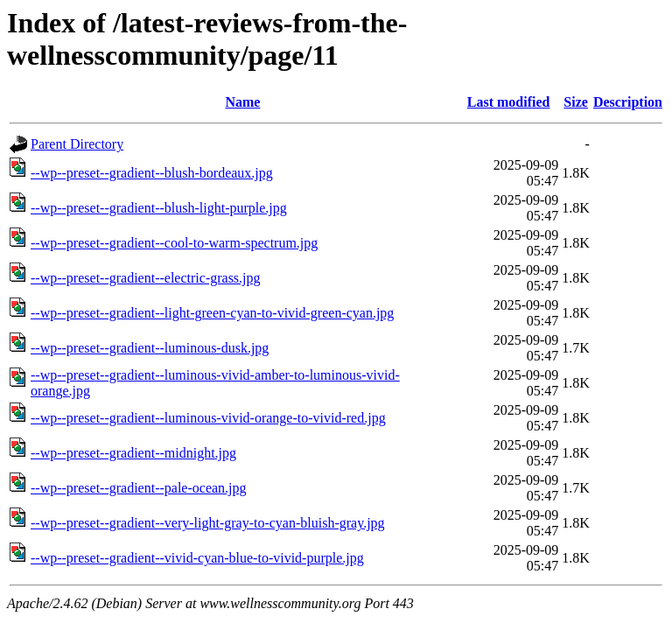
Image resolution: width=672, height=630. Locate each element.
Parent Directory (77, 144)
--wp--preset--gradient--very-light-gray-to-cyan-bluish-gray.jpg (208, 523)
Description (628, 102)
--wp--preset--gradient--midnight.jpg (133, 453)
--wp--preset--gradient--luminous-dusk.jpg (150, 348)
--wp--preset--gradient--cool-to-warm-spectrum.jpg (174, 243)
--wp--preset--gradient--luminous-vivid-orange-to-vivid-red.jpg (208, 418)
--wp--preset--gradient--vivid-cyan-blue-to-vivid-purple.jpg (197, 558)
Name (242, 102)
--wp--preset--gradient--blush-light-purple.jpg (159, 208)
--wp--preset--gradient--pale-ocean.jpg (139, 488)
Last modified (509, 102)
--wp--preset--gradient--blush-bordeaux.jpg (152, 173)
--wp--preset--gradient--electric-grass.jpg (146, 278)
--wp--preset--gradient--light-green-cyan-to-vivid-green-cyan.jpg (212, 313)
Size (576, 102)
